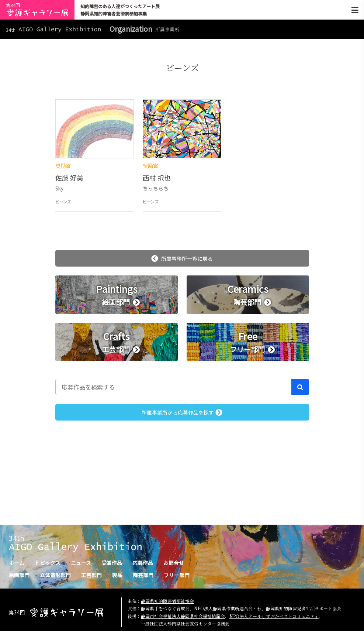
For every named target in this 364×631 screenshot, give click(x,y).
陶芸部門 (143, 575)
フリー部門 (177, 575)
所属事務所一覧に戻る (182, 258)
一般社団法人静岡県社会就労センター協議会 (185, 623)
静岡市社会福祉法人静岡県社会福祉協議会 (183, 616)
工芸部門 (91, 575)
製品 (117, 575)
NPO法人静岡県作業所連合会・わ (228, 608)
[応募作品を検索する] (174, 387)
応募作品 (143, 563)
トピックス (48, 563)
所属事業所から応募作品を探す (182, 412)
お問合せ (174, 563)
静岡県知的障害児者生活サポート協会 (304, 608)
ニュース (81, 563)
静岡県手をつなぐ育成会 (165, 608)
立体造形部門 (55, 575)
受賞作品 (112, 563)
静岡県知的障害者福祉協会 (167, 601)
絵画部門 (19, 575)
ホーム (17, 563)
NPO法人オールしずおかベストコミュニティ (274, 616)
